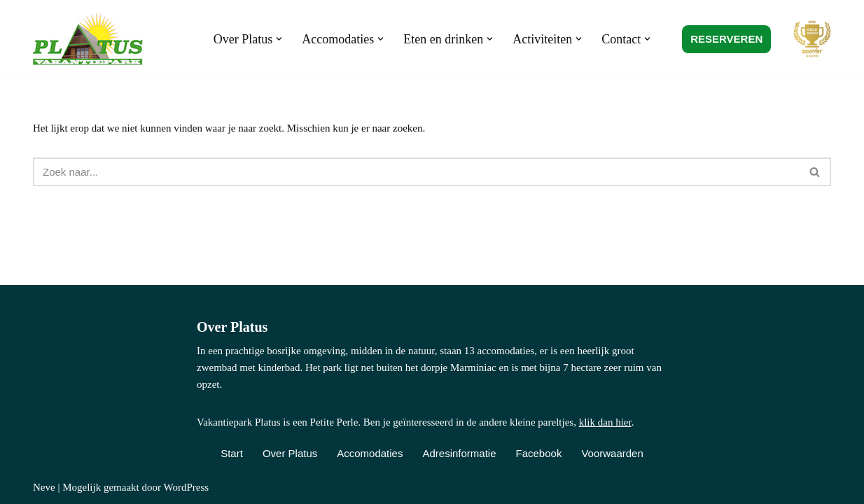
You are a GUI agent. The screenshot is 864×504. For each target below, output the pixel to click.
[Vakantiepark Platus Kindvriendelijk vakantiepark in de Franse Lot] (91, 39)
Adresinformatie (459, 453)
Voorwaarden (612, 453)
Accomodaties (370, 453)
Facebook (539, 453)
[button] (279, 39)
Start (232, 453)
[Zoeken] (416, 172)
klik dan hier (605, 422)
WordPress (186, 487)
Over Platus (290, 453)
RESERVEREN (726, 39)
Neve (44, 487)
